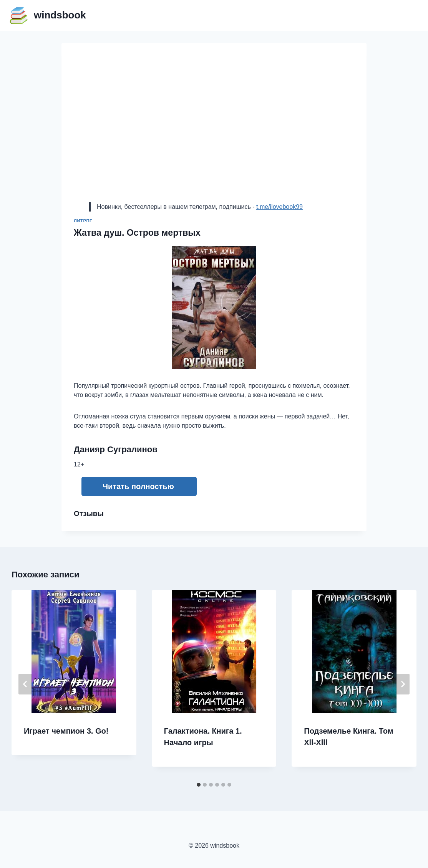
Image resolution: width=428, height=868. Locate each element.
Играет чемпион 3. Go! (66, 731)
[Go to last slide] (25, 684)
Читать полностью (138, 486)
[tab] (199, 785)
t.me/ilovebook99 (280, 207)
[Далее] (403, 684)
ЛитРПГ (83, 221)
